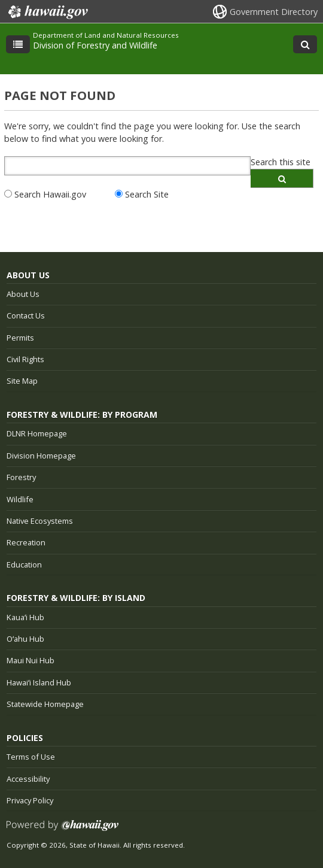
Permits (20, 338)
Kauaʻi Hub (25, 617)
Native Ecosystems (40, 521)
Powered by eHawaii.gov (63, 830)
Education (24, 564)
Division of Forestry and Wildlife (95, 45)
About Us (23, 294)
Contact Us (26, 315)
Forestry (21, 477)
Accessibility (28, 779)
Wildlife (20, 499)
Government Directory (274, 12)
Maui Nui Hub (31, 660)
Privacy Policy (30, 800)
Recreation (26, 542)
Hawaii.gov (47, 12)
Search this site (281, 162)
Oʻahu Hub (25, 639)
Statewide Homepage (45, 704)
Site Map (22, 381)
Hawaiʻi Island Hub (39, 682)
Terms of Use (31, 757)
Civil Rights (25, 359)
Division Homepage (41, 456)
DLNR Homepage (37, 433)
